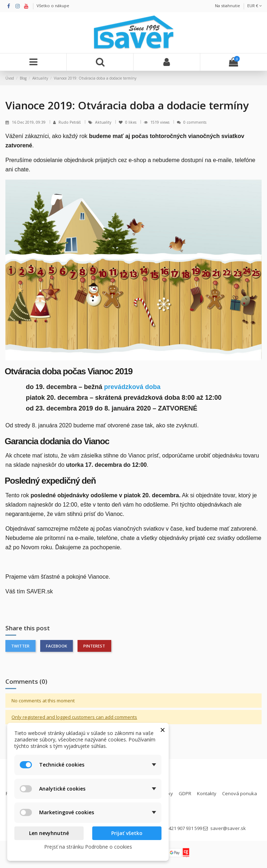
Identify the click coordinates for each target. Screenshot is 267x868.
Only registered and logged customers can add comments (74, 717)
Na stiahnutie (228, 6)
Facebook (57, 646)
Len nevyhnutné (49, 833)
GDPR (185, 793)
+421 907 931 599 (184, 828)
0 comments (195, 122)
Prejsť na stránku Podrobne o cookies (88, 847)
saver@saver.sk (228, 828)
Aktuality (104, 122)
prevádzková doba (132, 387)
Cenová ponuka (240, 793)
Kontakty (207, 793)
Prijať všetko (127, 833)
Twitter (20, 646)
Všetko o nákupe (53, 6)
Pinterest (94, 646)
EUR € (254, 6)
